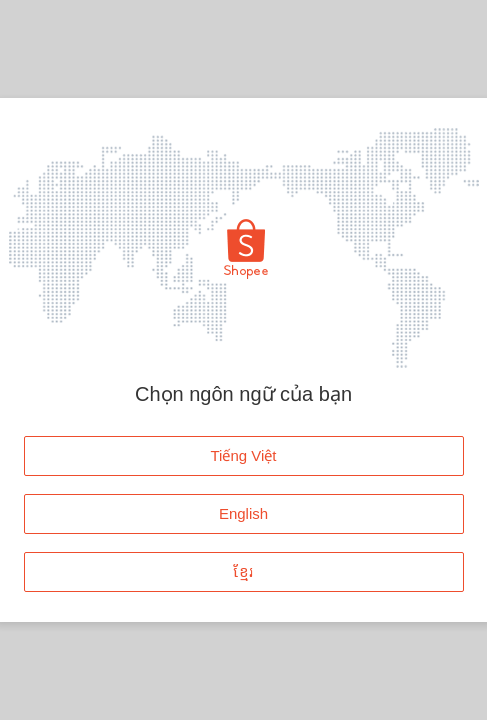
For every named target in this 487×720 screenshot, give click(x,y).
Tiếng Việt (243, 455)
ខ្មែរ (243, 571)
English (243, 513)
